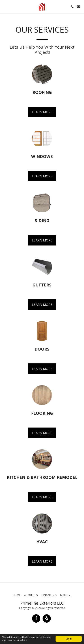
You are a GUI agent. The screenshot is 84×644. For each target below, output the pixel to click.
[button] (5, 6)
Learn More (42, 112)
